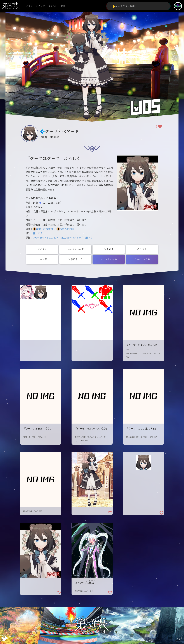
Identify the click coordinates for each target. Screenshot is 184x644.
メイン (29, 6)
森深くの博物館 (44, 229)
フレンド (42, 259)
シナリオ (40, 6)
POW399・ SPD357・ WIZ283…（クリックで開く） (63, 238)
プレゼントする (142, 259)
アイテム (42, 249)
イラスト (53, 6)
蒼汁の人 (38, 233)
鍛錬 (63, 6)
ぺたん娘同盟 (67, 229)
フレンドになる (109, 259)
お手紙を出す (75, 259)
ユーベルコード (75, 249)
